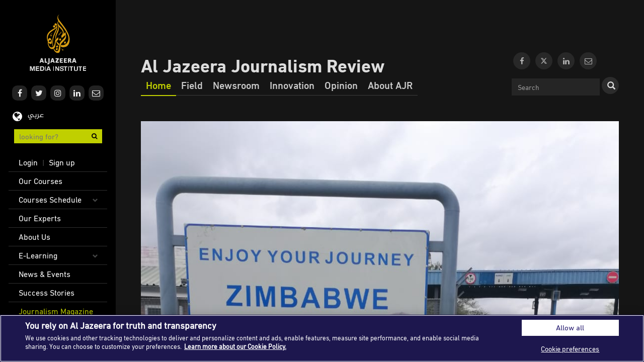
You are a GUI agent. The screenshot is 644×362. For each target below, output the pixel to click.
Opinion (341, 85)
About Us (34, 237)
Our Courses (41, 181)
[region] (322, 338)
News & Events (45, 274)
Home (158, 85)
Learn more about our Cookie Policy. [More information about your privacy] (235, 346)
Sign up (62, 162)
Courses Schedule (50, 200)
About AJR (390, 85)
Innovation (292, 85)
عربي (36, 115)
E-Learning (38, 255)
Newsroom (236, 85)
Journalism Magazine (56, 311)
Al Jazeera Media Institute (58, 43)
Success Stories (47, 293)
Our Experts (40, 218)
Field (192, 85)
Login (28, 162)
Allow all (570, 328)
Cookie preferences (570, 349)
